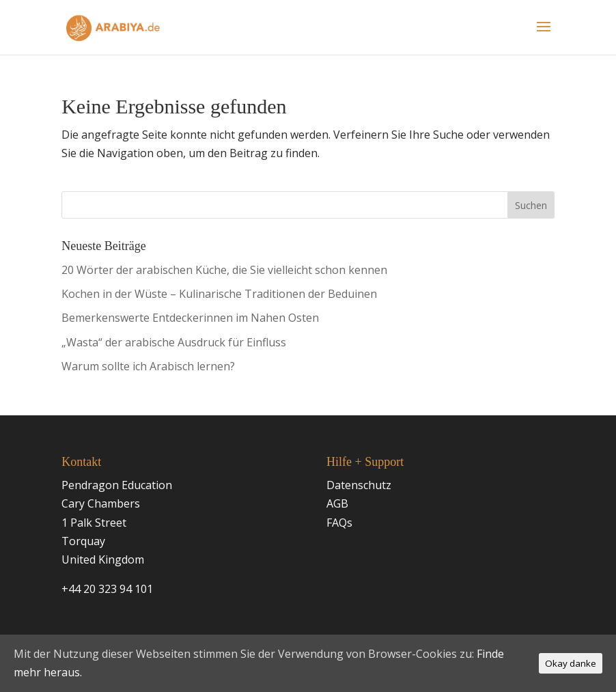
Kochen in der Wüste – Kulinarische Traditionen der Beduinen (219, 294)
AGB (337, 503)
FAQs (339, 523)
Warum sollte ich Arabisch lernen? (148, 366)
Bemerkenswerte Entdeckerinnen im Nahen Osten (190, 318)
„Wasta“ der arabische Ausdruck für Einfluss (174, 342)
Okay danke (571, 663)
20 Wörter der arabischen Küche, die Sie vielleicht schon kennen (224, 270)
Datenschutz (359, 485)
